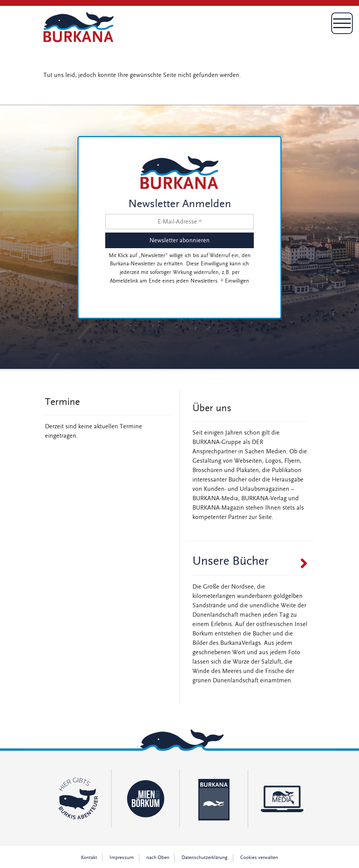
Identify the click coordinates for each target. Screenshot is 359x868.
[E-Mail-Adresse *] (179, 222)
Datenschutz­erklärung (205, 858)
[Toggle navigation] (305, 27)
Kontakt (89, 858)
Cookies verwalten (259, 858)
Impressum (122, 858)
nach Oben (158, 858)
